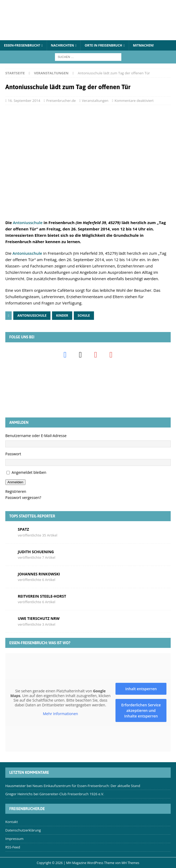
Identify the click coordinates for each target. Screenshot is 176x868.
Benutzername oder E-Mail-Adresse (36, 436)
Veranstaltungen (95, 101)
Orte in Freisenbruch (103, 45)
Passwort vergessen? (23, 497)
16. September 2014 (24, 101)
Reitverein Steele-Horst (42, 596)
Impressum (14, 839)
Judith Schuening (36, 552)
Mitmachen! (143, 45)
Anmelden (15, 482)
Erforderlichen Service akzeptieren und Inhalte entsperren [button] (141, 710)
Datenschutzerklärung (23, 830)
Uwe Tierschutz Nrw (39, 618)
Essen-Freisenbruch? (22, 45)
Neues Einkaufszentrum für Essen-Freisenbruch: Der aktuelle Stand (86, 786)
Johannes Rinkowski (39, 574)
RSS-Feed (13, 847)
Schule (84, 315)
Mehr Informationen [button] (60, 714)
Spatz (23, 529)
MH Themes (130, 863)
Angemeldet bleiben (29, 472)
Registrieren (16, 491)
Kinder (62, 315)
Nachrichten (63, 45)
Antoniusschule (28, 222)
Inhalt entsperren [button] (141, 689)
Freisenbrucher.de (61, 101)
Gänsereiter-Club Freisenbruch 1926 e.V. (72, 794)
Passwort (13, 454)
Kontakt (12, 822)
